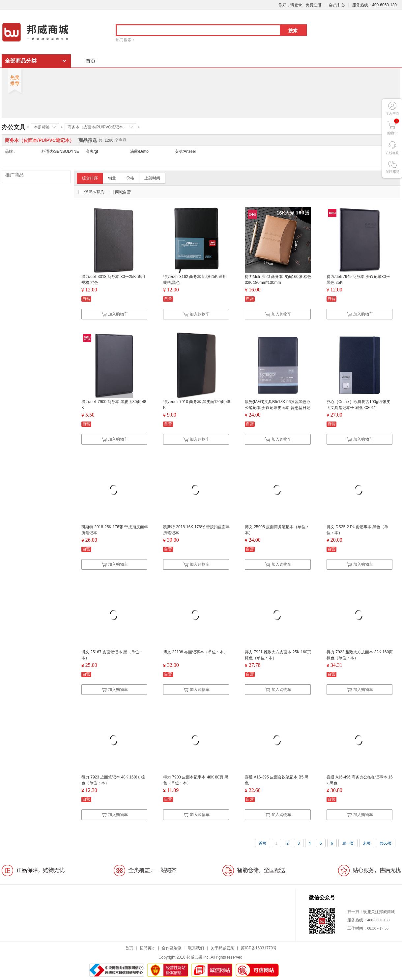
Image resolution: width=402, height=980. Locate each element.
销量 (112, 178)
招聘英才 (148, 948)
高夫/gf (92, 151)
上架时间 (152, 178)
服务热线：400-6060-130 (374, 5)
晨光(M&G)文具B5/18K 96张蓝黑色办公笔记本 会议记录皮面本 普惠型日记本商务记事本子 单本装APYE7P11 (278, 408)
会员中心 (337, 5)
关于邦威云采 (222, 948)
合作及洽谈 (172, 948)
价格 (130, 178)
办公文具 (14, 127)
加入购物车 (115, 314)
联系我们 (196, 948)
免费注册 (313, 5)
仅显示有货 (91, 192)
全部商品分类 (21, 61)
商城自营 (120, 192)
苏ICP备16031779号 (259, 948)
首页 (91, 61)
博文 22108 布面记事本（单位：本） (195, 652)
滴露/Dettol (140, 151)
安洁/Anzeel (185, 151)
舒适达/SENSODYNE (60, 151)
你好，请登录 (290, 5)
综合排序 (90, 178)
